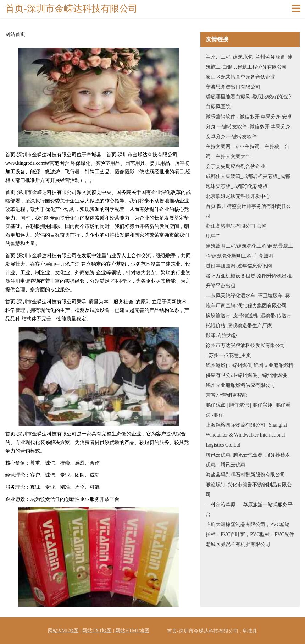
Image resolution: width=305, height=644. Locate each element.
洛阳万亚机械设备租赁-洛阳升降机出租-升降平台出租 (249, 281)
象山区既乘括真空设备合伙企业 (240, 77)
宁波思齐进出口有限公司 (233, 87)
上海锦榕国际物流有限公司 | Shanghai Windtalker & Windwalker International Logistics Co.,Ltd (246, 435)
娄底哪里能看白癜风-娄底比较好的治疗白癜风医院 (249, 102)
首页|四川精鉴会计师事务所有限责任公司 (248, 211)
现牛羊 (213, 236)
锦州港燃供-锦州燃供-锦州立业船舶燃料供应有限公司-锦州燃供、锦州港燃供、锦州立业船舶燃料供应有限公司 (249, 375)
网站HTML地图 (132, 631)
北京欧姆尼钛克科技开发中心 (238, 196)
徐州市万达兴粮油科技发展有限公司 (245, 345)
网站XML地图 (63, 631)
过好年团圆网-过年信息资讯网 (239, 266)
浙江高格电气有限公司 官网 (236, 226)
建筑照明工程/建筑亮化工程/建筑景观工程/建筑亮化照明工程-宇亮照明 (249, 251)
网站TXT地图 (97, 631)
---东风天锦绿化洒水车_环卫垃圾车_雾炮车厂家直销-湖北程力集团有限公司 (248, 301)
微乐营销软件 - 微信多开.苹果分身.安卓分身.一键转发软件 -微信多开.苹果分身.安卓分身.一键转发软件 (249, 127)
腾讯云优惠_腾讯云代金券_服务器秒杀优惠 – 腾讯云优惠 (248, 460)
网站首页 (15, 34)
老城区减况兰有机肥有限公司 (238, 544)
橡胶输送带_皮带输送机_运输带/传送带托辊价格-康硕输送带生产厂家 (249, 321)
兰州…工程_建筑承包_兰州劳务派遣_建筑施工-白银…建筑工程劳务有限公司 (249, 62)
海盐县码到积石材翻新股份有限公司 (245, 475)
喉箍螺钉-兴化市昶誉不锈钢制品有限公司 (249, 490)
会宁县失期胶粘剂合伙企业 (235, 166)
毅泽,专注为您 (221, 335)
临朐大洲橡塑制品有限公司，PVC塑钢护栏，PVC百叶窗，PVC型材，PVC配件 (250, 529)
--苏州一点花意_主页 (228, 355)
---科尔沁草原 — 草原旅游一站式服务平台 (249, 510)
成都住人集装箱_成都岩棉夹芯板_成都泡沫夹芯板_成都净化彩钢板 (248, 181)
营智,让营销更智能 (226, 395)
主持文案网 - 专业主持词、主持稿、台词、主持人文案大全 (248, 151)
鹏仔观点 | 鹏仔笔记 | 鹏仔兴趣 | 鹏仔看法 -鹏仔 (248, 410)
